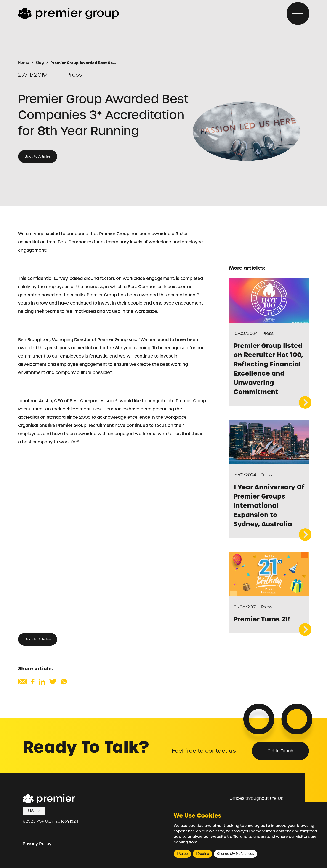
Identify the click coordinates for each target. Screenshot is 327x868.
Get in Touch (280, 751)
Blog (40, 63)
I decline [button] (202, 854)
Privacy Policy (37, 844)
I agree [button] (182, 854)
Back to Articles (38, 156)
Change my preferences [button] (235, 854)
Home (24, 63)
